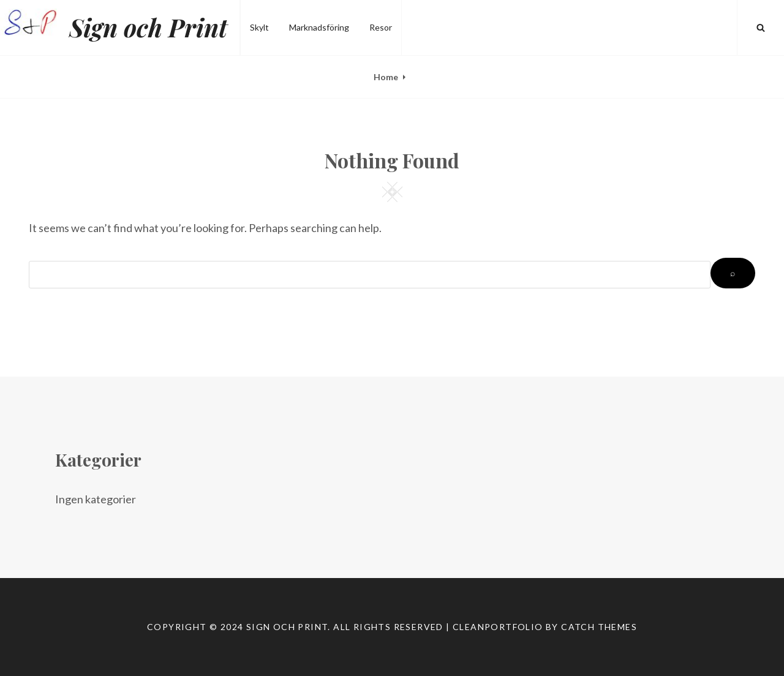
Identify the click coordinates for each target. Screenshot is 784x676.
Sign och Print (148, 27)
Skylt (259, 27)
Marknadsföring (319, 27)
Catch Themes (599, 627)
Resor (381, 27)
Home (386, 77)
